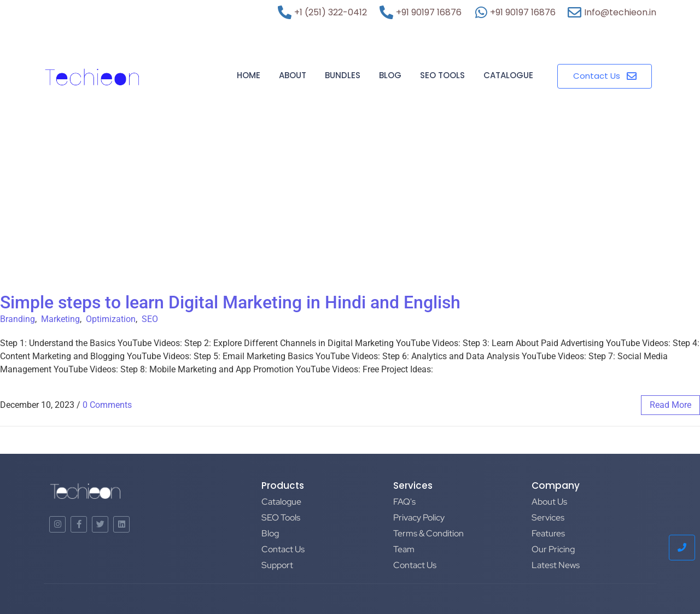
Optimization (111, 319)
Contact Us (283, 549)
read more (670, 405)
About (293, 75)
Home (249, 75)
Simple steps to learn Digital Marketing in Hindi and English (230, 302)
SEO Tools (442, 75)
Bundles (343, 75)
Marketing (60, 319)
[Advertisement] (350, 210)
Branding (17, 319)
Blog (390, 75)
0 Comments (107, 405)
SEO (150, 319)
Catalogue (508, 75)
